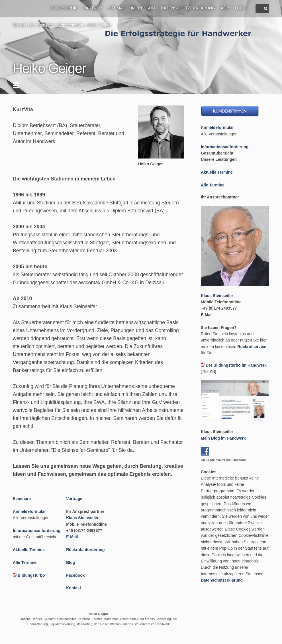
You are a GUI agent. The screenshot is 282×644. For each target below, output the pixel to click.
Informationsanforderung (37, 531)
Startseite (45, 25)
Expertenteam (71, 25)
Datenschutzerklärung (188, 8)
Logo (241, 8)
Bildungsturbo (31, 575)
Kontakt (73, 588)
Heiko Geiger (99, 25)
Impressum (143, 8)
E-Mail (72, 537)
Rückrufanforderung (85, 550)
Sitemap (116, 8)
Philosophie (64, 8)
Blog (70, 562)
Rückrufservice (252, 347)
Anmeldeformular (29, 511)
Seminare (22, 499)
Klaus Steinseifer (82, 518)
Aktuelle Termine (29, 550)
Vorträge (74, 499)
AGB (225, 8)
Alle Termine (25, 562)
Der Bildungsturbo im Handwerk (236, 365)
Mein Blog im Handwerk (223, 438)
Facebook (75, 575)
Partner (93, 8)
